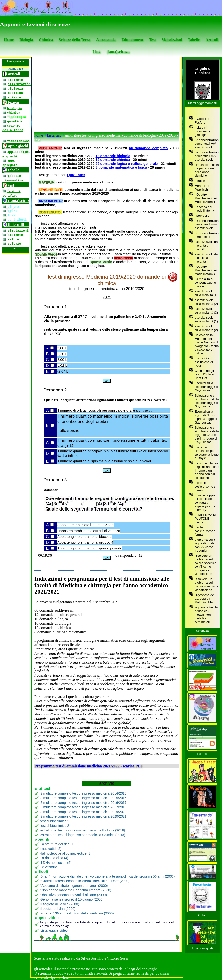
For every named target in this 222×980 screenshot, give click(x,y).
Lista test (54, 135)
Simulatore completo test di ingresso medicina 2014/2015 (83, 793)
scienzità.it (46, 973)
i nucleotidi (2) (51, 849)
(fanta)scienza (118, 52)
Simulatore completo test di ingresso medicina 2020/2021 (83, 816)
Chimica (46, 40)
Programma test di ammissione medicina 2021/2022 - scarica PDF (89, 766)
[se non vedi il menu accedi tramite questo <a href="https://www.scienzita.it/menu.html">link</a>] (16, 505)
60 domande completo (148, 148)
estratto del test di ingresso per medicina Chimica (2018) (83, 835)
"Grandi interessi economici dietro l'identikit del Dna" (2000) (85, 881)
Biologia (26, 40)
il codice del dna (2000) (58, 909)
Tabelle (194, 40)
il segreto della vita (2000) (60, 904)
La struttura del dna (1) (58, 844)
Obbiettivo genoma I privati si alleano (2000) (74, 895)
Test (152, 40)
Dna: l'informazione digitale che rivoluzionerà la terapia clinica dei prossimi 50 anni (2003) (107, 876)
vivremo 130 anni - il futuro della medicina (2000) (77, 913)
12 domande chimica (113, 160)
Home (9, 40)
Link (96, 52)
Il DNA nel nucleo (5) (56, 863)
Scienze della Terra (74, 40)
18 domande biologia (113, 156)
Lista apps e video (54, 930)
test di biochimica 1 (55, 821)
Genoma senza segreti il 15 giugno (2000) (72, 899)
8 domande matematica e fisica (121, 167)
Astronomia (106, 40)
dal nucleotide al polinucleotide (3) (66, 853)
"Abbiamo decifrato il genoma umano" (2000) (74, 886)
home (39, 135)
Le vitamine (49, 867)
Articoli (212, 40)
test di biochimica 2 (55, 826)
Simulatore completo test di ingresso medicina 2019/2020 (83, 812)
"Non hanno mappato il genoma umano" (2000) (76, 890)
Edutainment (132, 40)
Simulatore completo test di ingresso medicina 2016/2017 (83, 803)
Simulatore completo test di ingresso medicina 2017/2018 (83, 807)
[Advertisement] (107, 96)
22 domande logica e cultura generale (127, 164)
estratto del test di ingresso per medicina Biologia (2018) (83, 830)
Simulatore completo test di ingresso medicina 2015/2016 (83, 798)
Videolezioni (172, 40)
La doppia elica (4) (54, 858)
